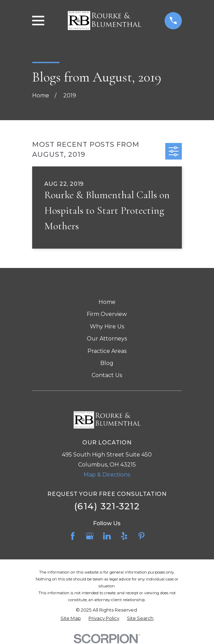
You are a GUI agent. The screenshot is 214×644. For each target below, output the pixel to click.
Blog (107, 363)
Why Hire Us (107, 326)
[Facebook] (73, 536)
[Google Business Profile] (90, 536)
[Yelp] (124, 536)
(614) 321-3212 (107, 506)
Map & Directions (107, 475)
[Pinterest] (141, 536)
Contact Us (107, 375)
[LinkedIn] (107, 536)
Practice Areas (107, 351)
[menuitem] (71, 618)
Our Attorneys (107, 339)
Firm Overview (107, 314)
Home (107, 302)
